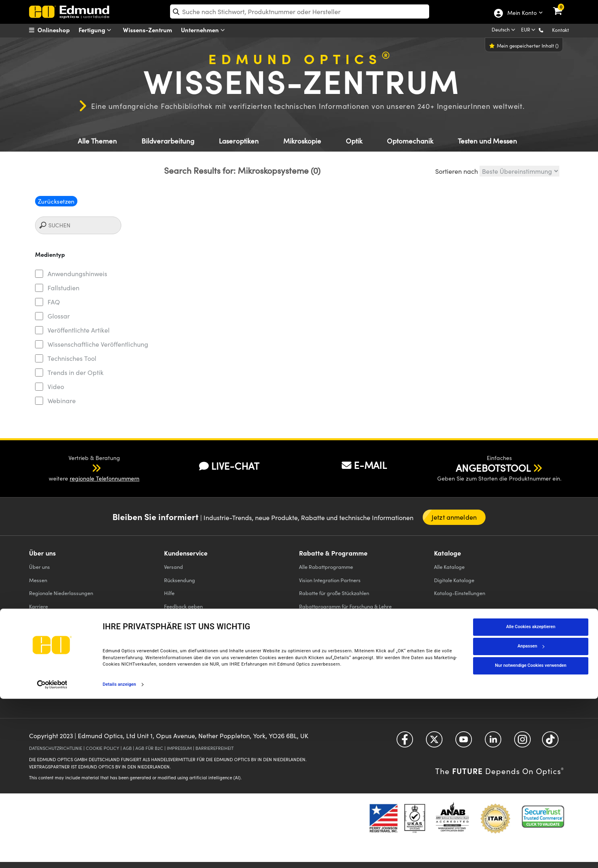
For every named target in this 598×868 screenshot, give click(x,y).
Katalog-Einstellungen (460, 593)
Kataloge (449, 567)
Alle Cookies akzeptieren (531, 796)
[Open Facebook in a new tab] (405, 742)
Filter (170, 655)
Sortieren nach (457, 171)
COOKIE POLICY (103, 748)
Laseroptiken (239, 141)
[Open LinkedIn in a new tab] (493, 742)
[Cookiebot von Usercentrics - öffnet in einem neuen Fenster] (52, 853)
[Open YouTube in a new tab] (464, 742)
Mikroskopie (302, 141)
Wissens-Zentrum (147, 30)
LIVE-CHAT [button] (229, 466)
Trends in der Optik (76, 372)
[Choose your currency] (529, 30)
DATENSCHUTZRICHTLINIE (56, 748)
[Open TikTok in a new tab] (550, 742)
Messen (38, 580)
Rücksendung (180, 580)
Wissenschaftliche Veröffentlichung (98, 344)
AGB (127, 748)
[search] (300, 11)
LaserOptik (177, 668)
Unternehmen (205, 30)
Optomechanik (410, 141)
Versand (173, 567)
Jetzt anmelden (454, 517)
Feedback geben (183, 606)
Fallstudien (63, 288)
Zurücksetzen (56, 201)
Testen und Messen (487, 141)
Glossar (59, 316)
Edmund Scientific (319, 645)
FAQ (54, 302)
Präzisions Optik (183, 642)
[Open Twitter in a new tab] (434, 742)
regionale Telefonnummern (105, 478)
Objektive (175, 681)
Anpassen (531, 815)
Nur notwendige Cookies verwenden (531, 834)
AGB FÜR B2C (149, 748)
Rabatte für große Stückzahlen (334, 593)
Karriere (38, 606)
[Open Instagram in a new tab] (522, 742)
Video (56, 386)
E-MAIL (364, 465)
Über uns (39, 567)
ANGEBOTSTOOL (493, 468)
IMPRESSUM (179, 748)
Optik (354, 141)
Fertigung (97, 30)
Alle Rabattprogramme (326, 567)
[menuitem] (59, 30)
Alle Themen (97, 141)
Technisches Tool (72, 358)
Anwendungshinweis (77, 274)
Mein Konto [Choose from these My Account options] (522, 13)
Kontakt (561, 30)
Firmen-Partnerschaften (57, 671)
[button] (547, 30)
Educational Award (321, 619)
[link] (563, 6)
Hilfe (169, 593)
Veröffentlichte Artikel (79, 330)
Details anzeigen (119, 853)
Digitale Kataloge (454, 580)
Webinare (62, 401)
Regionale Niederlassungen (61, 593)
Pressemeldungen (50, 619)
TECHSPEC (43, 658)
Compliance (43, 645)
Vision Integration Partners (330, 580)
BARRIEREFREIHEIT (215, 748)
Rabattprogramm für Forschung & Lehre (345, 606)
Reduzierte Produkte (323, 632)
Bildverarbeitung (168, 141)
